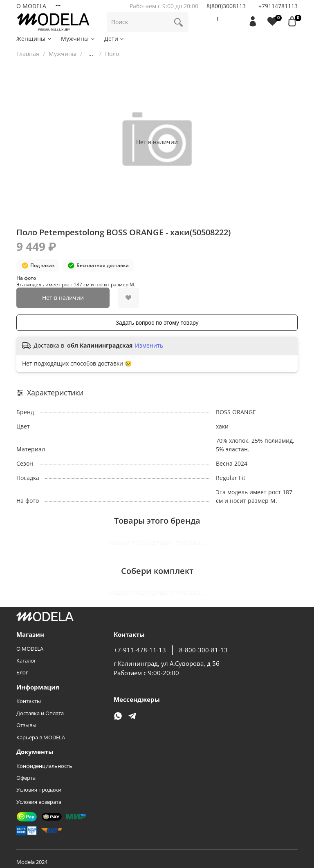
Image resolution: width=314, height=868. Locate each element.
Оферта (26, 778)
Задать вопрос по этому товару (157, 323)
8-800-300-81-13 (203, 650)
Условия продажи (39, 790)
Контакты (29, 701)
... (91, 54)
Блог (22, 673)
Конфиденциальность (44, 766)
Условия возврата (39, 802)
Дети (115, 39)
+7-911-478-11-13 (140, 650)
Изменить (149, 346)
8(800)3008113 (226, 6)
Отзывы (26, 725)
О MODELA (31, 6)
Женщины (34, 39)
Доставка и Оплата (40, 713)
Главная (28, 54)
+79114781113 (278, 6)
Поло (112, 54)
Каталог (26, 661)
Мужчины (78, 39)
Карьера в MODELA (41, 737)
